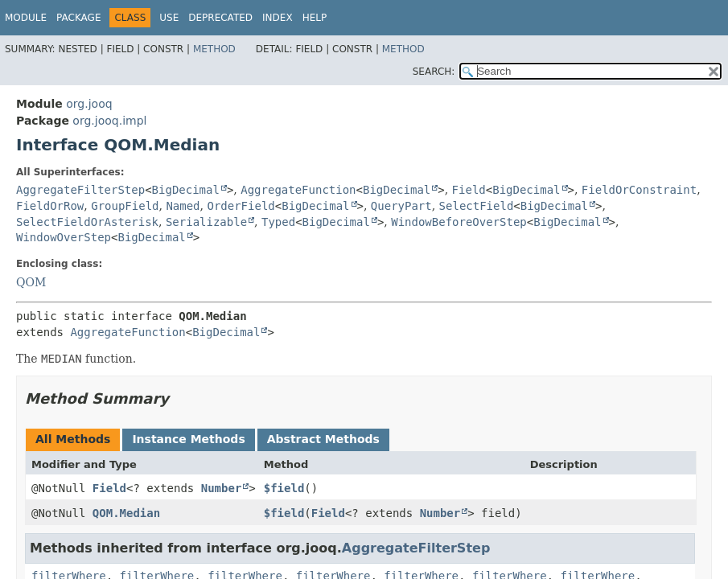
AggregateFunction (298, 190)
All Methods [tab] (73, 439)
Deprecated (220, 18)
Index (278, 18)
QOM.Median (126, 513)
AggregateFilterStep (80, 190)
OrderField (241, 206)
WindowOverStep (64, 237)
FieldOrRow (50, 206)
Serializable (206, 222)
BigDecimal (186, 190)
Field (469, 190)
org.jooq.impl (109, 121)
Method (214, 49)
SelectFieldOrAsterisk (87, 222)
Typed (278, 222)
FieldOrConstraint (639, 190)
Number (222, 488)
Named (183, 206)
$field (284, 488)
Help (315, 18)
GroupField (125, 206)
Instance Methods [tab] (188, 439)
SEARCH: (434, 72)
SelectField (477, 206)
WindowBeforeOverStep (459, 222)
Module (26, 18)
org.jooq (89, 104)
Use (169, 18)
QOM (31, 282)
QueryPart (401, 206)
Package (78, 18)
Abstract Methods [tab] (323, 439)
